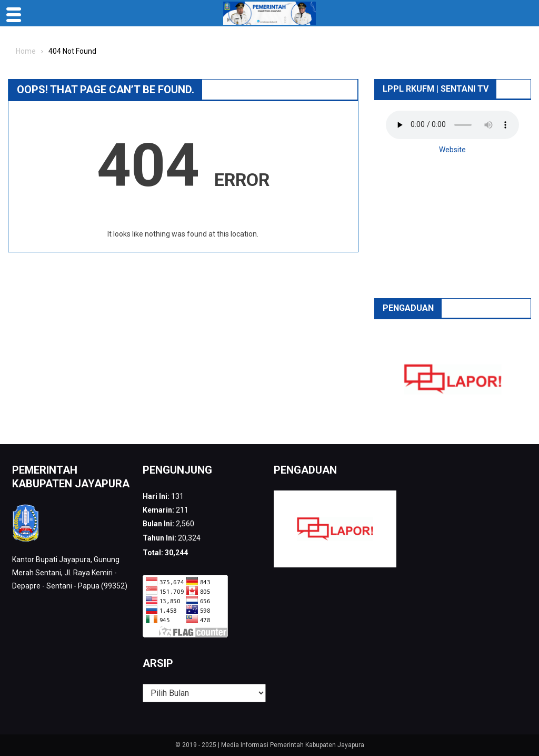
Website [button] (452, 150)
